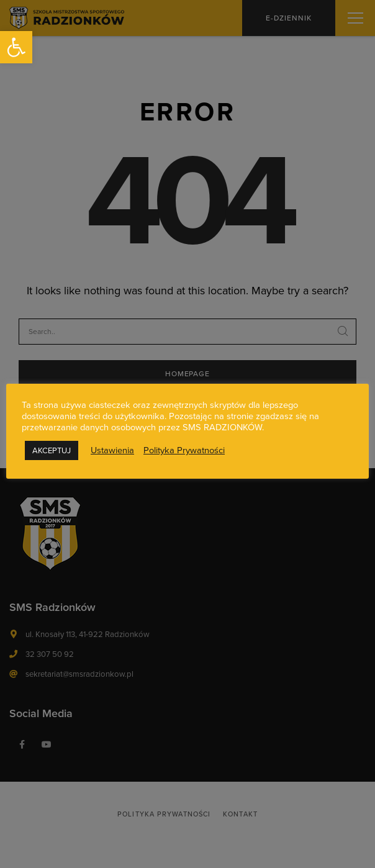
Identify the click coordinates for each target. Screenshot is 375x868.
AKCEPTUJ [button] (52, 450)
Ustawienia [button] (112, 450)
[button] (16, 47)
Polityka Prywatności (184, 450)
